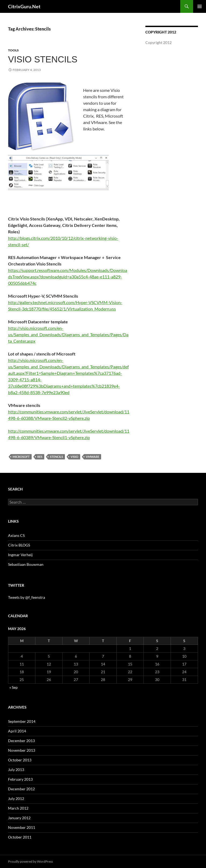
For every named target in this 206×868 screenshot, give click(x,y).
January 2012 (19, 818)
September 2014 (22, 721)
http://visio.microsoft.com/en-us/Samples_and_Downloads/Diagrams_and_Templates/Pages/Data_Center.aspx (68, 334)
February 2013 (20, 779)
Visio (74, 457)
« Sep (14, 687)
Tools (13, 50)
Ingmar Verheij (20, 555)
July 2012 (16, 798)
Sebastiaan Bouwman (26, 564)
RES (40, 457)
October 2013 (20, 760)
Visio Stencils (43, 59)
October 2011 (20, 837)
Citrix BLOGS (19, 545)
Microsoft (21, 457)
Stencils (56, 457)
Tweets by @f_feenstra (27, 597)
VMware (93, 457)
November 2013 (22, 750)
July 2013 (16, 770)
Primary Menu (200, 6)
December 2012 (21, 789)
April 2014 (17, 731)
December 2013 (21, 741)
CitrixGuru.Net (24, 6)
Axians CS (16, 535)
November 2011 (22, 827)
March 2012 (18, 808)
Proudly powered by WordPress (30, 861)
